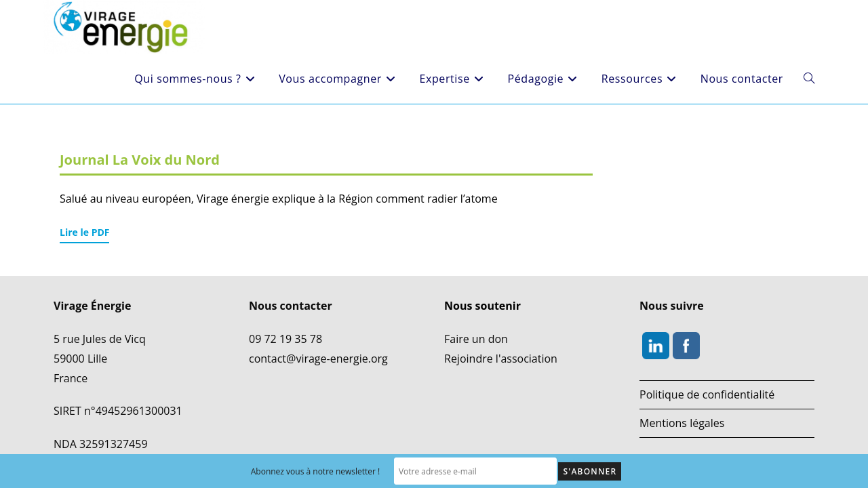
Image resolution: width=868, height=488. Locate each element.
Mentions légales (682, 409)
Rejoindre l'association (501, 344)
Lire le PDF (84, 232)
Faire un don (476, 325)
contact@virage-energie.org (318, 344)
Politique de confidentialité (707, 381)
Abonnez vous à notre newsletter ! (316, 471)
